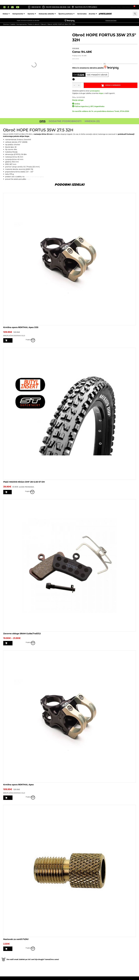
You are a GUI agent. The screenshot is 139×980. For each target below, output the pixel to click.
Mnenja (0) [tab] (92, 122)
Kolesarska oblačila (62, 14)
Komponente (33, 14)
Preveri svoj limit (111, 20)
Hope (101, 94)
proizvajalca (95, 92)
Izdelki (13, 24)
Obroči (43, 24)
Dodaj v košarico (114, 86)
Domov (6, 24)
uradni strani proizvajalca (35, 178)
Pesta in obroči (34, 24)
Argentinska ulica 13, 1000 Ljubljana (84, 7)
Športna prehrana (81, 14)
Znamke (107, 14)
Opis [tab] (42, 122)
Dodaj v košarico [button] (17, 952)
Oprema (46, 14)
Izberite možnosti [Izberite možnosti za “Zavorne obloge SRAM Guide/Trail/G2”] (17, 645)
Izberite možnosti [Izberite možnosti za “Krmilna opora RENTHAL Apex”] (17, 801)
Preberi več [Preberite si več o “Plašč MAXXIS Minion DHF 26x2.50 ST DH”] (14, 494)
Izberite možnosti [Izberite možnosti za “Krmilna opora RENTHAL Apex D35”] (17, 342)
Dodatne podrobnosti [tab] (65, 122)
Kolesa (21, 14)
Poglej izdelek (133, 342)
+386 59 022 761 (36, 7)
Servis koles (96, 14)
